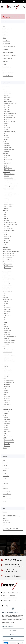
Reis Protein (7, 107)
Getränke (5, 232)
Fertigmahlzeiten (7, 289)
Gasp (4, 460)
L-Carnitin (7, 208)
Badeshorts (7, 396)
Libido (6, 166)
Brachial (5, 478)
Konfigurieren (13, 635)
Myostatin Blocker (8, 178)
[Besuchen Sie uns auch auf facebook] (3, 606)
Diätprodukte (6, 198)
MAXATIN (5, 466)
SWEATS (5, 378)
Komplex (6, 140)
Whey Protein (7, 119)
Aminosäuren (6, 123)
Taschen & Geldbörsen (10, 360)
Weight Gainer (6, 220)
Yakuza (4, 502)
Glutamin (6, 137)
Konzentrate (7, 240)
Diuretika (6, 202)
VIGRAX (4, 473)
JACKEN (4, 368)
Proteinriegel (7, 311)
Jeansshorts (7, 400)
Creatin (4, 142)
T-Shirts (6, 390)
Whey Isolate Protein (9, 115)
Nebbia (4, 486)
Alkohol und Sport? (8, 522)
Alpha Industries (6, 491)
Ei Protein (7, 95)
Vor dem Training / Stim (8, 254)
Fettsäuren (5, 210)
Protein (4, 89)
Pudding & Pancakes (7, 299)
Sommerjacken (8, 372)
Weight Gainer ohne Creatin (11, 224)
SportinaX (5, 471)
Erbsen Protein (8, 97)
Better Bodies (6, 476)
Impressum (5, 627)
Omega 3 (6, 218)
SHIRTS (4, 388)
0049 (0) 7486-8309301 (10, 595)
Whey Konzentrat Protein (10, 117)
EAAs (5, 133)
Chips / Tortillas (6, 281)
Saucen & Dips (6, 313)
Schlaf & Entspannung (9, 170)
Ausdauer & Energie (7, 260)
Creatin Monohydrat (9, 150)
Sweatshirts (7, 386)
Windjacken (7, 374)
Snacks (4, 317)
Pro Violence (5, 489)
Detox (6, 158)
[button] (7, 2)
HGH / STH (7, 176)
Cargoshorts (7, 398)
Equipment (5, 327)
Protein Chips (7, 283)
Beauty (4, 325)
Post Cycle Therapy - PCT (10, 180)
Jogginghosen (7, 366)
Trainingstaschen (8, 349)
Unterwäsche (7, 404)
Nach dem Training (7, 264)
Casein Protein (8, 93)
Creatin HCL (7, 146)
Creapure (6, 144)
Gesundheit (5, 154)
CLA (5, 214)
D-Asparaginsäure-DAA (10, 131)
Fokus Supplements (7, 258)
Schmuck (6, 358)
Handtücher (7, 335)
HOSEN (4, 364)
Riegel (4, 305)
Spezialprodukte (6, 172)
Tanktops (6, 392)
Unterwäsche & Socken (10, 362)
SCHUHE (5, 406)
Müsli (4, 295)
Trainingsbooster (7, 250)
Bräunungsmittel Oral (9, 174)
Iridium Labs (6, 463)
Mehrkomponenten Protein (11, 103)
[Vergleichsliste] (13, 2)
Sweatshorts (7, 402)
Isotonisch (7, 238)
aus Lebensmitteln (9, 228)
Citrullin (6, 129)
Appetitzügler (7, 200)
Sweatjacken (7, 384)
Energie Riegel (8, 307)
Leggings (6, 418)
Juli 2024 (5, 512)
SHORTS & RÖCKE (7, 432)
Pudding (6, 303)
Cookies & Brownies (7, 285)
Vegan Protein (8, 111)
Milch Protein (7, 105)
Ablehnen (13, 639)
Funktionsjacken (8, 370)
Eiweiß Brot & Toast (7, 287)
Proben (4, 244)
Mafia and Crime (6, 499)
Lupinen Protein (8, 101)
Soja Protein (7, 109)
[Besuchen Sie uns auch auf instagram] (6, 606)
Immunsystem (8, 162)
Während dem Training (8, 262)
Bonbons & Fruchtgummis (9, 279)
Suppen (4, 319)
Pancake (6, 301)
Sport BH (6, 426)
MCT (5, 216)
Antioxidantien (8, 156)
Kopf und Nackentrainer (10, 337)
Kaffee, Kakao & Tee (7, 291)
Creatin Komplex (8, 148)
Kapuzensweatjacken (9, 380)
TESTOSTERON (7, 520)
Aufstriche (5, 273)
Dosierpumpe (7, 331)
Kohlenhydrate (6, 226)
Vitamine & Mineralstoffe (8, 188)
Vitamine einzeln (8, 196)
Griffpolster (7, 333)
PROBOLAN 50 (6, 468)
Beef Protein (7, 91)
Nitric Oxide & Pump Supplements (11, 252)
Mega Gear (5, 484)
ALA (5, 212)
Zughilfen (7, 345)
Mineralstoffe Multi (9, 192)
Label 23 (5, 496)
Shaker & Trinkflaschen (10, 341)
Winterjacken (7, 376)
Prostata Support (8, 168)
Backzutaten (5, 277)
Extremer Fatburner (9, 204)
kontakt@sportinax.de (11, 598)
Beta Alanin (7, 127)
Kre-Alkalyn (7, 152)
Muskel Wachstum (9, 266)
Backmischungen (7, 275)
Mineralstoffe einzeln (9, 190)
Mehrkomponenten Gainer (10, 222)
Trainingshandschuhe (9, 343)
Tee (5, 293)
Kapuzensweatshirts (9, 382)
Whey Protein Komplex (10, 121)
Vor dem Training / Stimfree (9, 256)
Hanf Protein (7, 99)
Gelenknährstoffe (8, 160)
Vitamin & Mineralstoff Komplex (12, 194)
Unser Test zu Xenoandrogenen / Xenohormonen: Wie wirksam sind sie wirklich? (11, 517)
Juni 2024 (5, 525)
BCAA (6, 234)
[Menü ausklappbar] (2, 7)
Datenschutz (11, 627)
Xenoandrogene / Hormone (11, 186)
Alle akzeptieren (13, 630)
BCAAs (6, 125)
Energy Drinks (8, 236)
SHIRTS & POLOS (6, 422)
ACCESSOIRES (6, 354)
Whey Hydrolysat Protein (10, 113)
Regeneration (7, 268)
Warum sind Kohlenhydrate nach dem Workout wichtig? (12, 529)
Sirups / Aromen (6, 315)
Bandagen (7, 329)
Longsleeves (7, 424)
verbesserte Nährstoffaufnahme (12, 184)
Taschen (6, 414)
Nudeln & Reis (6, 297)
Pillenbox (6, 339)
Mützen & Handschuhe (10, 356)
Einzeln (6, 135)
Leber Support (8, 164)
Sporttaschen (6, 347)
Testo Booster (7, 182)
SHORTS (5, 394)
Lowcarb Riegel (8, 309)
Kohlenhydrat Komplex (10, 230)
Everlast (4, 481)
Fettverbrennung (8, 206)
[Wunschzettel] (18, 2)
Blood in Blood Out (7, 494)
